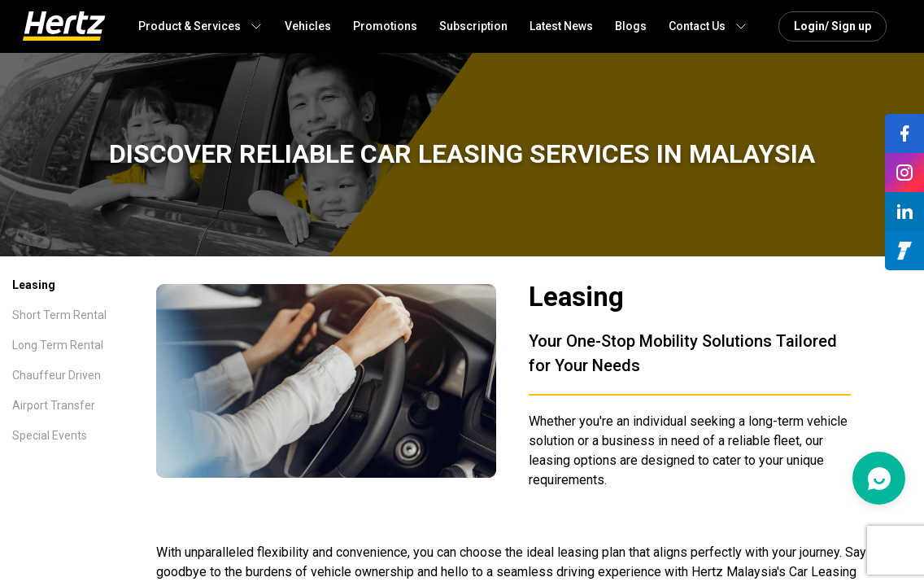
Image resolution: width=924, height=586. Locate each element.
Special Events (50, 435)
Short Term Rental (59, 315)
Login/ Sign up (832, 26)
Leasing (34, 285)
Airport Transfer (54, 405)
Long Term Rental (58, 345)
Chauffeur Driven (57, 375)
